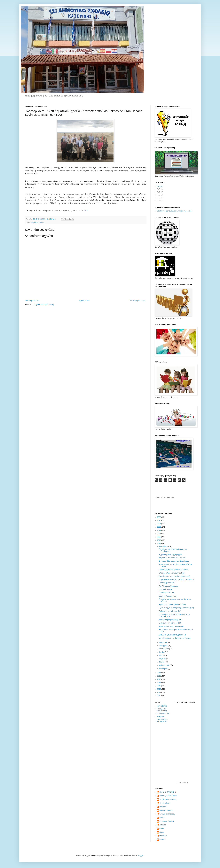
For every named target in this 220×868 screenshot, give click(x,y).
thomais (162, 839)
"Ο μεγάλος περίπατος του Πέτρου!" (172, 558)
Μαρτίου (162, 662)
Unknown (163, 807)
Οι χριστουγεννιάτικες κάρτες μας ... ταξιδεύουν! (176, 580)
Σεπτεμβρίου (164, 649)
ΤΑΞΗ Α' (160, 186)
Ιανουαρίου (164, 669)
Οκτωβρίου (163, 646)
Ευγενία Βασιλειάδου (167, 814)
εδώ (86, 210)
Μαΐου (162, 655)
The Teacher (164, 803)
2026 (159, 517)
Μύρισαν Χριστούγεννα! (168, 596)
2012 (159, 689)
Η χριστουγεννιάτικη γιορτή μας (170, 555)
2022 (159, 530)
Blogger (141, 856)
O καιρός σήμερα (182, 782)
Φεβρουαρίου (164, 665)
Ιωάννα (162, 818)
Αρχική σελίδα (84, 301)
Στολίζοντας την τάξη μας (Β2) (170, 611)
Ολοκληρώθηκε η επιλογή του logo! (172, 573)
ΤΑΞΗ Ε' (160, 198)
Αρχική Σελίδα (162, 706)
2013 (159, 686)
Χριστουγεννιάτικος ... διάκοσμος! (171, 626)
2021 (159, 534)
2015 (159, 679)
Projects (42, 222)
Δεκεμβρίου (164, 546)
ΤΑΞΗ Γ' (160, 192)
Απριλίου (163, 659)
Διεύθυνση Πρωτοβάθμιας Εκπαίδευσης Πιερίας (175, 211)
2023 (159, 527)
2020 (159, 537)
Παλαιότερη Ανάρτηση (137, 301)
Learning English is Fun (168, 796)
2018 (159, 543)
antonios (163, 825)
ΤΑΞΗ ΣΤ (160, 201)
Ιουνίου (162, 652)
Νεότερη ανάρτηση (32, 301)
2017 (159, 673)
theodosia (163, 836)
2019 (159, 540)
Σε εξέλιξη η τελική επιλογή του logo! (172, 635)
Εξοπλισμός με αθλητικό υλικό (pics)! (172, 605)
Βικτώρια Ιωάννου (166, 810)
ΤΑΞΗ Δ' (160, 195)
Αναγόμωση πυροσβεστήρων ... (171, 620)
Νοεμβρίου (163, 642)
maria (162, 829)
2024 (159, 524)
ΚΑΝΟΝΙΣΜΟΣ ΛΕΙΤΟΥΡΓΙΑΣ (162, 720)
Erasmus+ (35, 222)
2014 (159, 682)
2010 (159, 696)
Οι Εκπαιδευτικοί (163, 714)
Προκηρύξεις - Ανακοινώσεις (162, 710)
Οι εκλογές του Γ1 (165, 589)
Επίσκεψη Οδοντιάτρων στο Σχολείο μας (174, 561)
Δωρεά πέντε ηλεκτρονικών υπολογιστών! (174, 576)
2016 (159, 676)
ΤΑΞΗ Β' (160, 189)
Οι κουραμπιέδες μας (167, 593)
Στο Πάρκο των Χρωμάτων (169, 586)
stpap (162, 832)
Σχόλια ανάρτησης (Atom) (44, 305)
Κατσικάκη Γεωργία (167, 821)
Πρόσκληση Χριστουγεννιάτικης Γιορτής (173, 570)
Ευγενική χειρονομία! (166, 583)
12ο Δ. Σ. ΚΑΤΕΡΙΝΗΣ (168, 792)
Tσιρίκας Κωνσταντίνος (168, 799)
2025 (159, 520)
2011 (159, 692)
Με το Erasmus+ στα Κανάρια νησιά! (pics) (175, 638)
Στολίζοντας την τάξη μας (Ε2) (170, 623)
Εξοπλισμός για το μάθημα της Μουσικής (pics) (176, 608)
